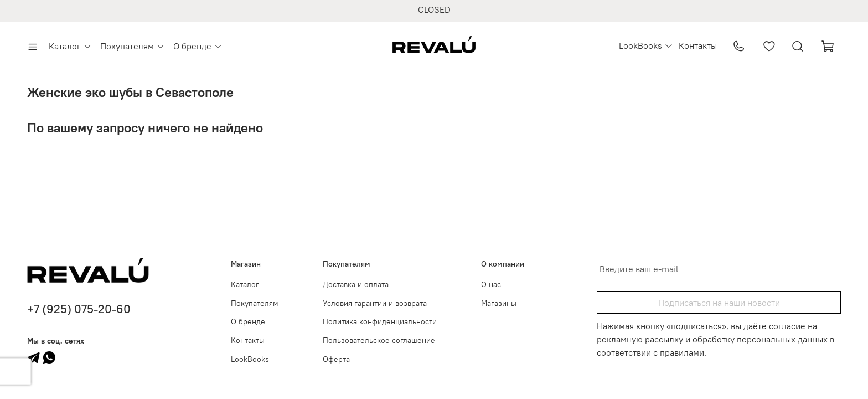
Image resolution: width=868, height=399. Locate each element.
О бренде (198, 46)
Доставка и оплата (356, 284)
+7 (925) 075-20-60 (79, 309)
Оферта (336, 359)
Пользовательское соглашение (379, 340)
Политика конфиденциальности (380, 321)
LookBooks (646, 45)
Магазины (499, 303)
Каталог (70, 46)
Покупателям (133, 46)
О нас (491, 284)
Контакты (698, 45)
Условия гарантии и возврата (375, 303)
